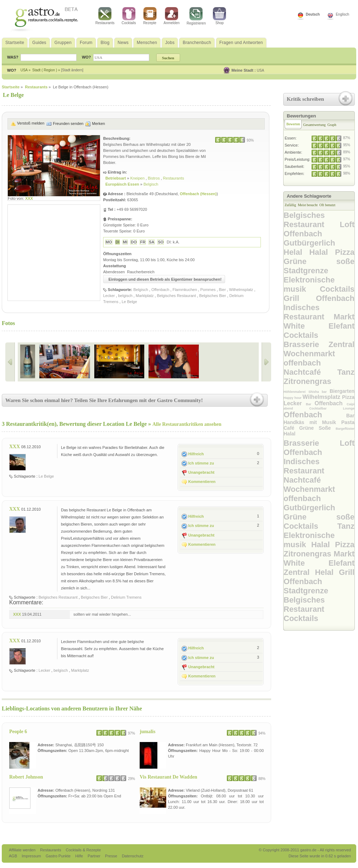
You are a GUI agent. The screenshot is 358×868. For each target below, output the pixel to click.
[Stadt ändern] (72, 70)
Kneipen (138, 178)
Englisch (342, 14)
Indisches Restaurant (309, 312)
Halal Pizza (332, 252)
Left (10, 362)
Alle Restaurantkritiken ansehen (187, 424)
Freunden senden (68, 123)
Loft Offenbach (319, 229)
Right (266, 362)
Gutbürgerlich (309, 243)
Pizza (348, 397)
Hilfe (80, 856)
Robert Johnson (26, 777)
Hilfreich (196, 454)
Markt (344, 317)
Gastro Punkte (59, 856)
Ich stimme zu (201, 463)
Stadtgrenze (306, 271)
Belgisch (151, 184)
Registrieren (196, 16)
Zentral (342, 344)
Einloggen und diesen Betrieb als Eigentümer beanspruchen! (165, 279)
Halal (289, 434)
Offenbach (160, 290)
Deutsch (313, 14)
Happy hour (293, 398)
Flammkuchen (185, 290)
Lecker (109, 296)
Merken (98, 123)
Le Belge (129, 302)
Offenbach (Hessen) (198, 194)
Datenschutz (133, 856)
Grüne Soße (317, 428)
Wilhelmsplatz (241, 290)
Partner (94, 856)
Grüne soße (319, 261)
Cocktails (129, 16)
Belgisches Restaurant (177, 296)
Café (291, 428)
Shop (219, 16)
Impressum (32, 856)
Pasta (348, 422)
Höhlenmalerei (296, 392)
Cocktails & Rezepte (83, 850)
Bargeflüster (345, 429)
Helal (296, 252)
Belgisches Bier (213, 296)
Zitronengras (307, 381)
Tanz (346, 372)
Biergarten (342, 391)
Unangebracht (201, 472)
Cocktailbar (326, 408)
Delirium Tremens (126, 597)
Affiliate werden (23, 850)
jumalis (147, 732)
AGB (13, 856)
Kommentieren (202, 482)
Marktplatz (145, 296)
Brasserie (306, 344)
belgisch (125, 296)
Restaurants (105, 16)
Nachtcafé (311, 372)
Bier (223, 290)
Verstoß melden (31, 123)
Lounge (349, 408)
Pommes (208, 290)
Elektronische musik (309, 284)
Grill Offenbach (319, 298)
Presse (111, 856)
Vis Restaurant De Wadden (168, 777)
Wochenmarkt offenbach (309, 358)
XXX (29, 198)
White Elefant (319, 326)
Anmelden (172, 16)
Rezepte (150, 16)
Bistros (154, 178)
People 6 (18, 732)
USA (261, 70)
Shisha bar (319, 392)
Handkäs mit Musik (312, 422)
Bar (310, 404)
